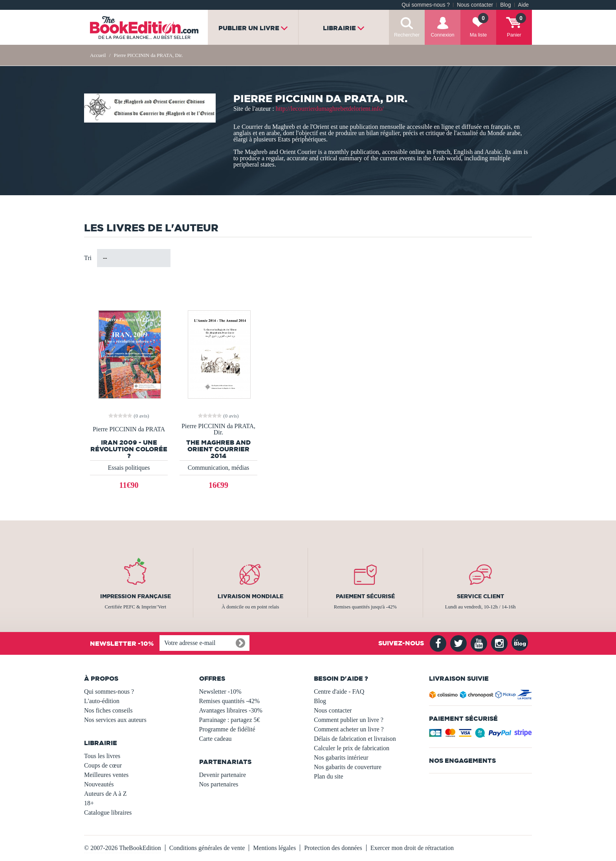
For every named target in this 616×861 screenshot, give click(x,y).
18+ (89, 803)
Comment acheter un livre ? (349, 729)
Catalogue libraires (108, 812)
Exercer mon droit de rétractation (412, 848)
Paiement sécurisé (365, 596)
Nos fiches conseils (108, 710)
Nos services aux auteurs (115, 720)
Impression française (136, 596)
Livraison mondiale (250, 596)
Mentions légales (274, 848)
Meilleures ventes (106, 775)
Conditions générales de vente (207, 848)
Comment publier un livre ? (349, 720)
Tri (88, 258)
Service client (480, 596)
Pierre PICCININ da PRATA (129, 429)
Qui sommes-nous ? (426, 5)
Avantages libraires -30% (231, 710)
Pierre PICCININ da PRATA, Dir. (218, 429)
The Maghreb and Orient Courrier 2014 (218, 449)
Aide (523, 5)
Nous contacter (475, 5)
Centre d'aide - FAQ (339, 692)
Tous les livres (102, 756)
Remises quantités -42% (230, 701)
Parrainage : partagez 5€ (230, 720)
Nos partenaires (219, 784)
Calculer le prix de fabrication (352, 748)
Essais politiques (129, 468)
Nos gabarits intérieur (341, 757)
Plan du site (329, 776)
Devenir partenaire (223, 775)
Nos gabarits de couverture (348, 767)
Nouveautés (99, 784)
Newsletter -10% (220, 692)
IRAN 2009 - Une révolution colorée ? (129, 449)
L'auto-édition (102, 701)
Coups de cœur (103, 765)
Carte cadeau (215, 739)
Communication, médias (218, 468)
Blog (505, 5)
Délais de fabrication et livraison (355, 739)
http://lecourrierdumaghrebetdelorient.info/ (330, 109)
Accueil (98, 55)
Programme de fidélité (227, 729)
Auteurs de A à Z (105, 794)
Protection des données (333, 848)
